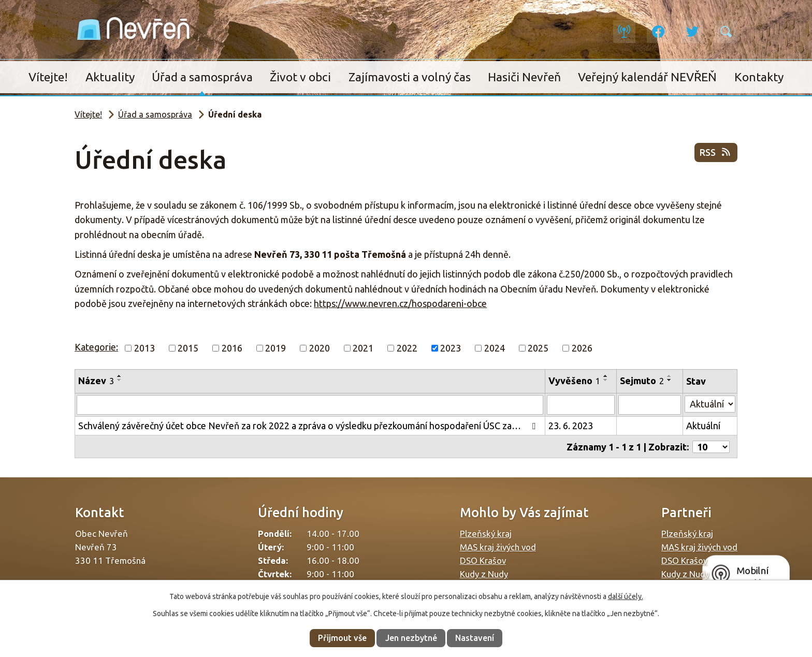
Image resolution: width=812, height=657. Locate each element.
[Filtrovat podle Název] (310, 405)
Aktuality (110, 77)
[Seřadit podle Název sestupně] (120, 380)
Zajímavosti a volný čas (410, 77)
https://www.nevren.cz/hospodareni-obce (400, 303)
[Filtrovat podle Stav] (710, 404)
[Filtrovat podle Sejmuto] (650, 405)
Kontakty (759, 77)
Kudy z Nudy (484, 573)
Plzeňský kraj (486, 533)
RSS (716, 153)
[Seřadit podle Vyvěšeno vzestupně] (606, 376)
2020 (320, 348)
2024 (495, 348)
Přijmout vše (342, 638)
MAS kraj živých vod (498, 546)
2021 (363, 348)
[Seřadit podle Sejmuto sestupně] (670, 380)
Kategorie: (96, 347)
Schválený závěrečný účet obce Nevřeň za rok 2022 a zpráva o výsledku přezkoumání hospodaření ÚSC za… (309, 426)
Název (96, 381)
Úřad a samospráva (202, 77)
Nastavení (475, 638)
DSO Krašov (483, 560)
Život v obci (300, 77)
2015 (188, 348)
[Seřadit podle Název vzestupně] (120, 376)
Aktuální (703, 426)
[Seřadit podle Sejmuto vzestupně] (670, 376)
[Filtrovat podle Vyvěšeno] (581, 405)
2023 (451, 348)
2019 (275, 348)
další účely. (626, 596)
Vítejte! (48, 77)
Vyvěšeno (574, 381)
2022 (407, 348)
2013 (144, 348)
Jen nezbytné (411, 638)
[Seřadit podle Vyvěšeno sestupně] (606, 380)
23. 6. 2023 (571, 426)
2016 (232, 348)
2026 (582, 348)
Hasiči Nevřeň (524, 77)
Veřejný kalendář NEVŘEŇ (647, 77)
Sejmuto (642, 381)
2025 (538, 348)
